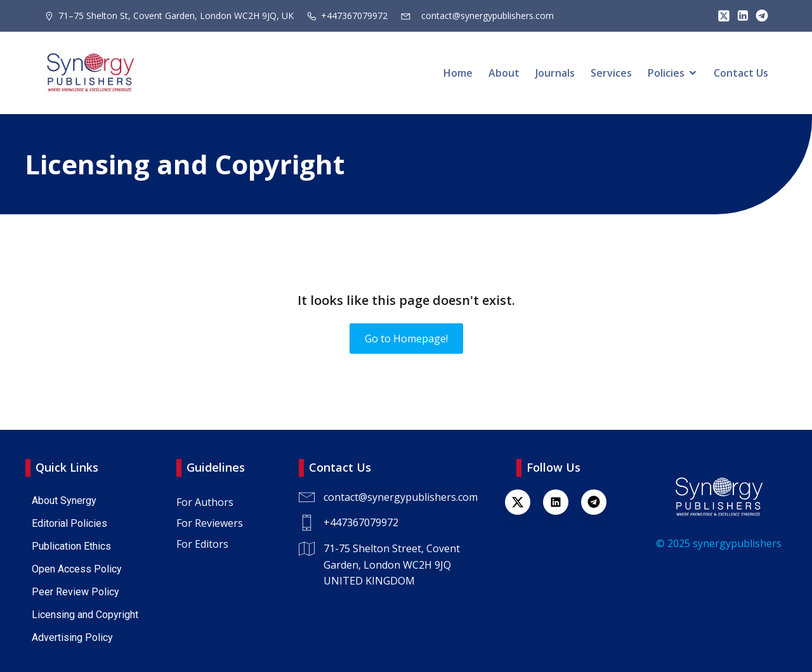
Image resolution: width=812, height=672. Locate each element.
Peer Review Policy (75, 592)
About (504, 73)
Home (458, 73)
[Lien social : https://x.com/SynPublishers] (721, 16)
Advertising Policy (72, 637)
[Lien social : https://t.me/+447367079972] (759, 16)
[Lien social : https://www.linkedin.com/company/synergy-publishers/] (740, 16)
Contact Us (741, 73)
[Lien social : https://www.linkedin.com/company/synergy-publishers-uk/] (562, 502)
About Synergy (64, 501)
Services (611, 73)
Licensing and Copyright (85, 615)
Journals (555, 73)
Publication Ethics (71, 546)
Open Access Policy (77, 569)
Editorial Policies (69, 523)
